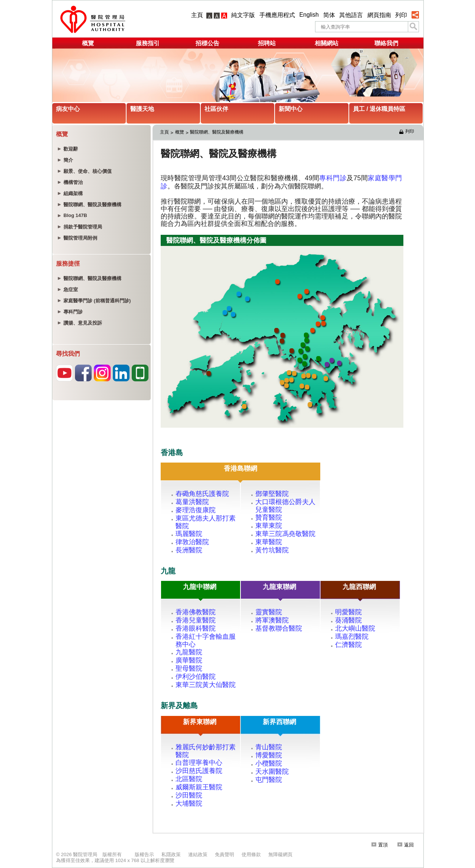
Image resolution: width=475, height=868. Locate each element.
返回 (406, 845)
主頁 (197, 15)
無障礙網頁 (280, 854)
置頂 (380, 845)
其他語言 (351, 15)
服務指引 (148, 43)
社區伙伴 (216, 109)
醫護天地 (142, 109)
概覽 (88, 43)
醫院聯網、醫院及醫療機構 (217, 132)
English (309, 15)
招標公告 (207, 43)
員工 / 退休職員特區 (379, 109)
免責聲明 (225, 854)
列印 (401, 15)
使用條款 (251, 854)
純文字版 (243, 15)
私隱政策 (171, 854)
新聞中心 (291, 109)
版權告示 (144, 854)
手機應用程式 (277, 15)
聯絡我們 (386, 43)
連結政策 (198, 854)
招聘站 (267, 43)
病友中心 (68, 109)
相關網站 (327, 43)
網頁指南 (379, 15)
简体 (329, 15)
